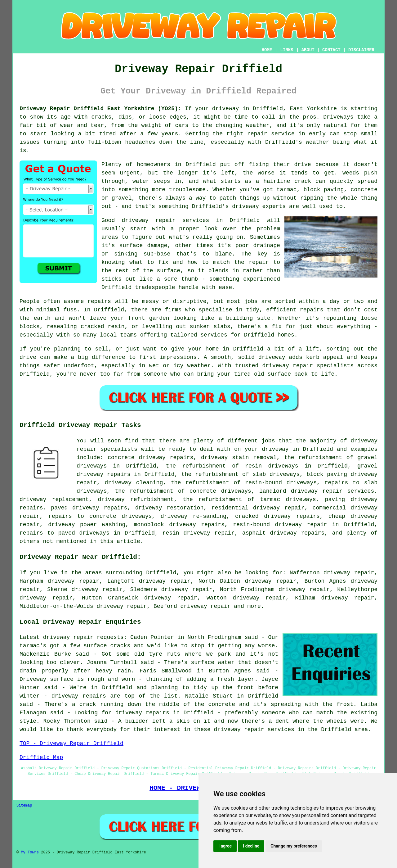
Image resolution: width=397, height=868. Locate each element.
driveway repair (205, 606)
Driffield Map (41, 757)
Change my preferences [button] (294, 846)
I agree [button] (225, 846)
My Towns (30, 852)
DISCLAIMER (361, 50)
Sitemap (24, 806)
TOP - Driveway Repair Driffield (71, 744)
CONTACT (331, 50)
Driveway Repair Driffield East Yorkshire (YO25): (100, 109)
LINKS (287, 50)
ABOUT (308, 50)
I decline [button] (251, 846)
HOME (267, 50)
